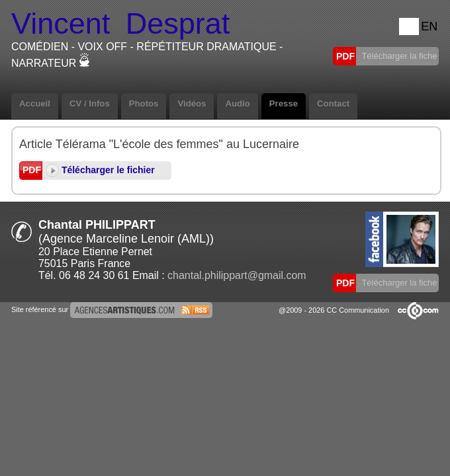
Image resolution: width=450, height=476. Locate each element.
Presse (284, 103)
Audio (237, 103)
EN (429, 26)
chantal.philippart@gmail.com (237, 275)
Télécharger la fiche (398, 56)
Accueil (35, 103)
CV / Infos (90, 103)
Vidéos (192, 103)
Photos (144, 103)
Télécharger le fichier (100, 170)
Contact (333, 103)
